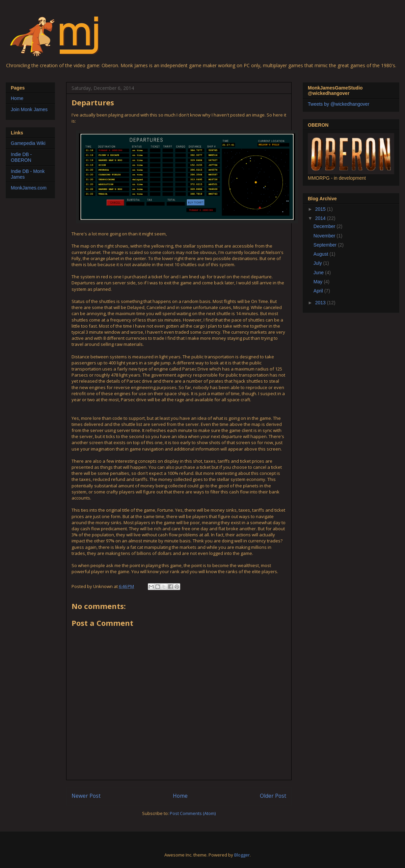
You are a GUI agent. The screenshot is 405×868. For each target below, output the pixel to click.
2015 (321, 209)
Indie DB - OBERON (21, 157)
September (326, 245)
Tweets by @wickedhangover (339, 104)
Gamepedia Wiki (28, 143)
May (319, 282)
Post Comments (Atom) (193, 813)
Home (180, 796)
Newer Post (86, 796)
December (325, 226)
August (321, 254)
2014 (321, 218)
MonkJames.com (29, 188)
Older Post (273, 796)
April (319, 291)
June (319, 273)
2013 (321, 303)
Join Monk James (29, 109)
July (318, 263)
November (325, 236)
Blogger (242, 855)
